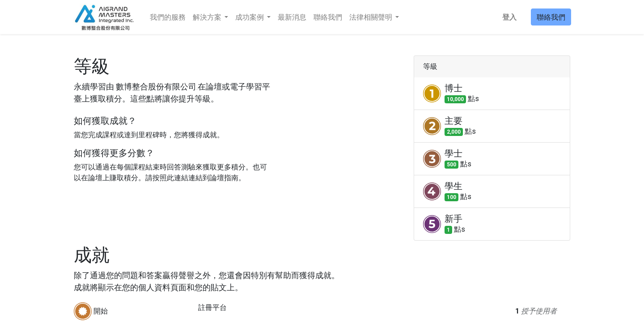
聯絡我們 (550, 17)
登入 (508, 17)
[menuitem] (169, 17)
